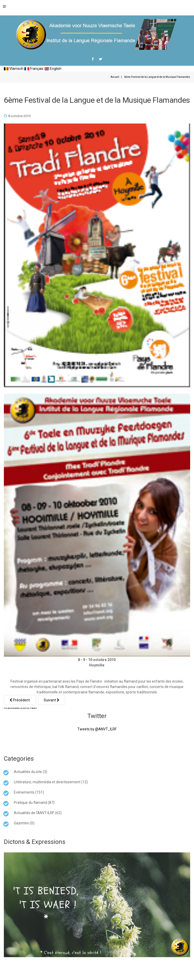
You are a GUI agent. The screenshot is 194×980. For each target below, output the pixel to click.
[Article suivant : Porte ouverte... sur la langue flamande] (52, 700)
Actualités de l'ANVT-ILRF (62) (38, 813)
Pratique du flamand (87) (34, 803)
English (53, 69)
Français (34, 69)
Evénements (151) (29, 792)
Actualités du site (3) (31, 772)
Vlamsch (14, 69)
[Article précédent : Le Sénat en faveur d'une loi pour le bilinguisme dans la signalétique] (20, 700)
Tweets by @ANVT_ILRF (97, 729)
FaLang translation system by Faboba (20, 708)
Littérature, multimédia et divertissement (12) (51, 782)
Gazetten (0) (24, 823)
